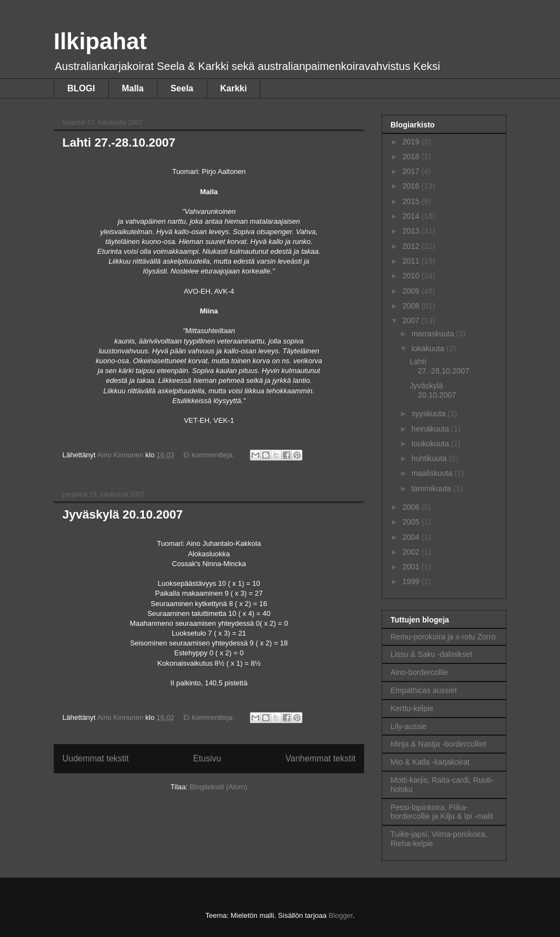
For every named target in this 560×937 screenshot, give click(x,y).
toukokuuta (431, 444)
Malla (133, 88)
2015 (412, 201)
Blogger (341, 915)
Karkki (234, 88)
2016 (412, 186)
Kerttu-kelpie (412, 708)
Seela (182, 88)
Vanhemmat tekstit (320, 758)
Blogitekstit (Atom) (218, 787)
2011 (412, 261)
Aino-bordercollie (419, 672)
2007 (412, 321)
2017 (412, 171)
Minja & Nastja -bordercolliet (438, 744)
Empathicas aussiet (424, 690)
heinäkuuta (431, 429)
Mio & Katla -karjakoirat (430, 762)
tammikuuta (432, 488)
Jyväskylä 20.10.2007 (122, 514)
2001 (412, 567)
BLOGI (81, 88)
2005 (412, 522)
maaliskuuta (433, 473)
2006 (412, 507)
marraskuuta (434, 334)
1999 (412, 581)
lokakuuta (429, 348)
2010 (412, 276)
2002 (412, 552)
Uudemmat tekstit (95, 758)
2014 (412, 216)
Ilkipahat (100, 41)
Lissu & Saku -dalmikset (431, 654)
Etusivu (207, 758)
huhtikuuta (430, 458)
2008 (412, 306)
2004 (412, 537)
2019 (412, 142)
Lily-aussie (409, 726)
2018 (412, 156)
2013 (412, 231)
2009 (412, 291)
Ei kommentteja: (210, 455)
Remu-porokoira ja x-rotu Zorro (443, 637)
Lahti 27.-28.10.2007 (119, 142)
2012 (412, 246)
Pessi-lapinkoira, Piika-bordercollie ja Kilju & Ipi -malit (442, 812)
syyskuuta (429, 414)
